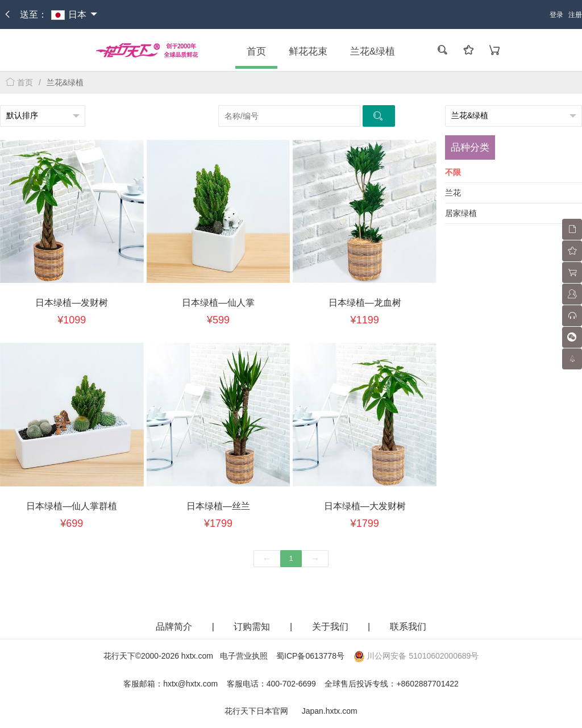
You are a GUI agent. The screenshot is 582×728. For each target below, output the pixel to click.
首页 (256, 51)
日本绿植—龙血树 (365, 303)
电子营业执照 (244, 656)
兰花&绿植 (373, 51)
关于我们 (331, 627)
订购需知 (253, 627)
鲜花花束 (308, 51)
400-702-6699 (291, 684)
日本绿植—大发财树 (365, 506)
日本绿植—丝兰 (218, 506)
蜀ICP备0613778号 (310, 656)
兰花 (453, 193)
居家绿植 (461, 213)
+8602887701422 (427, 684)
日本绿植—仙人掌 (218, 303)
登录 (556, 15)
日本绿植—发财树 (72, 303)
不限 (453, 172)
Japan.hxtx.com (330, 711)
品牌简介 (174, 627)
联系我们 (408, 627)
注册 (575, 15)
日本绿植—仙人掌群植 (72, 506)
